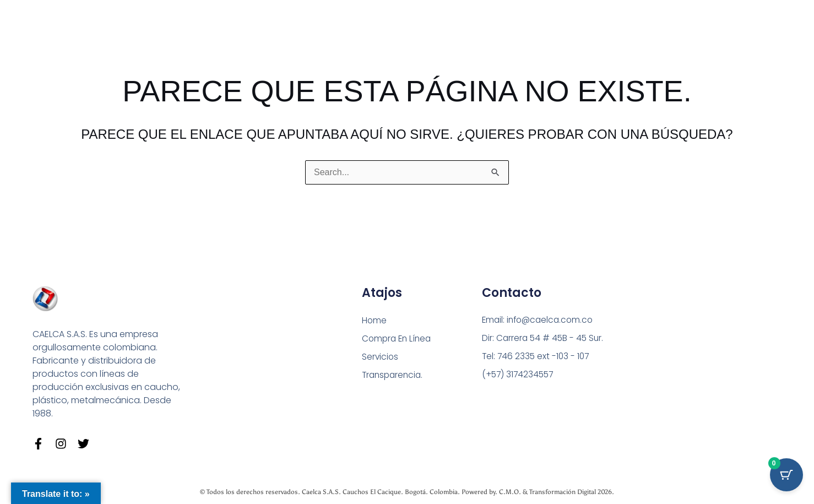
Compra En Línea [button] (398, 338)
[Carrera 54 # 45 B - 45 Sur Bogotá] (691, 352)
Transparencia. (394, 375)
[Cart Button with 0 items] (786, 476)
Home (375, 319)
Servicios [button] (381, 357)
